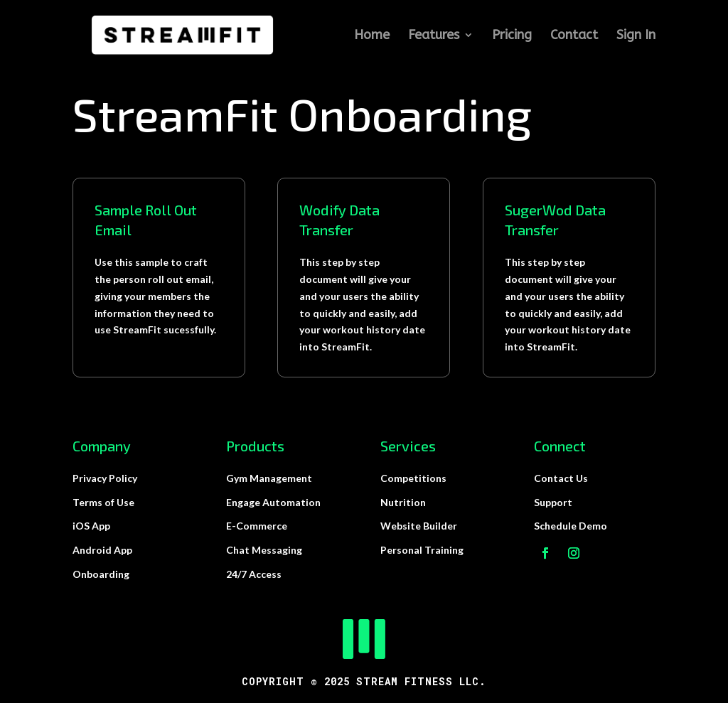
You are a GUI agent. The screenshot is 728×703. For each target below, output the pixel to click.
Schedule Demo (571, 526)
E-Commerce (257, 526)
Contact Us (561, 478)
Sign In (636, 36)
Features (434, 36)
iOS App (91, 526)
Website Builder (419, 526)
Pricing (512, 36)
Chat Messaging (264, 550)
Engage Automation (273, 502)
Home (372, 36)
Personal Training (422, 550)
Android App (102, 550)
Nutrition (403, 502)
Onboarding (101, 574)
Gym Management (269, 478)
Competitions (413, 478)
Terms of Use (103, 502)
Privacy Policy (105, 478)
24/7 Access (254, 574)
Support (553, 502)
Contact (574, 36)
